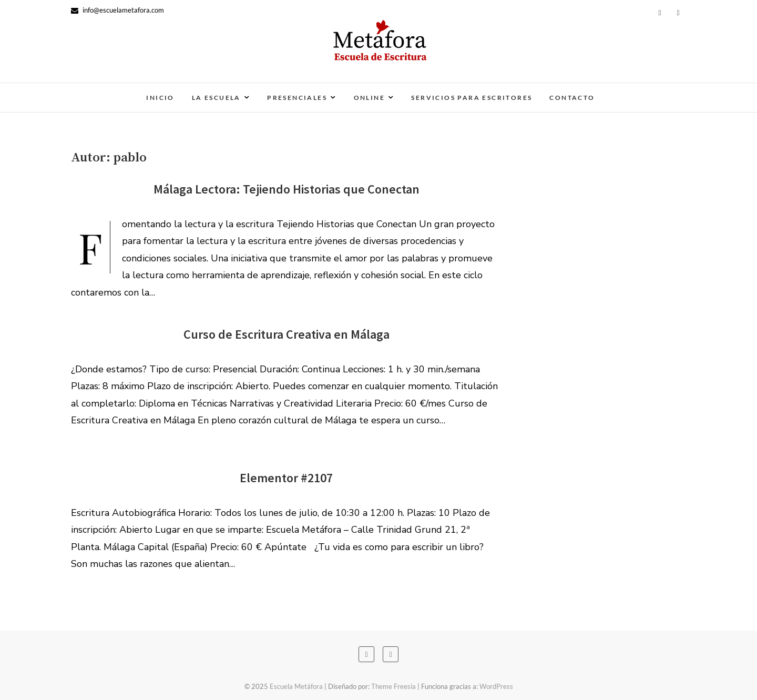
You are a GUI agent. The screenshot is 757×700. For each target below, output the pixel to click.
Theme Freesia (393, 686)
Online (369, 98)
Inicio (160, 98)
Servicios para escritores (472, 98)
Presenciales (297, 98)
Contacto (572, 98)
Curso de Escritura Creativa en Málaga (287, 334)
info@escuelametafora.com (117, 10)
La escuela (216, 98)
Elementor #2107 (286, 478)
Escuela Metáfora (296, 686)
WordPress (496, 686)
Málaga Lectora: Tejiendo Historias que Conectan (287, 189)
